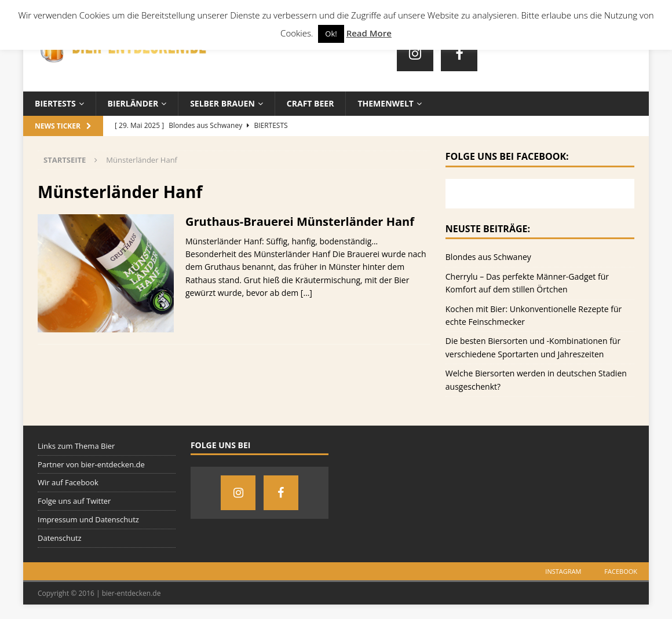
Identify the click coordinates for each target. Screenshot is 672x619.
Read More (369, 33)
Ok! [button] (331, 34)
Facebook (621, 571)
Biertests (55, 103)
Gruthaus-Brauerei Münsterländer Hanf (300, 221)
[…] (306, 293)
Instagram (563, 571)
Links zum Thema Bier (76, 446)
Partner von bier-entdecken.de (91, 464)
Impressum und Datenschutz (88, 519)
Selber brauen (222, 103)
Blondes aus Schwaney (488, 257)
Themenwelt (385, 103)
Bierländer (133, 103)
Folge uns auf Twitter (74, 501)
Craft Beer (311, 103)
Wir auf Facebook (68, 482)
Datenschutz (60, 538)
